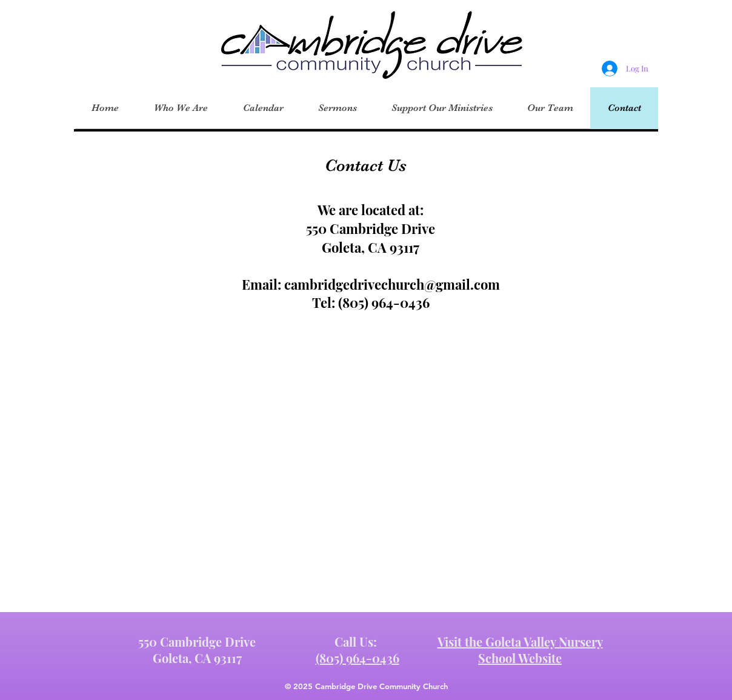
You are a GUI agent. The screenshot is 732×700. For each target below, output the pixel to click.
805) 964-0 (375, 302)
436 (419, 302)
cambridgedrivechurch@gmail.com (392, 284)
